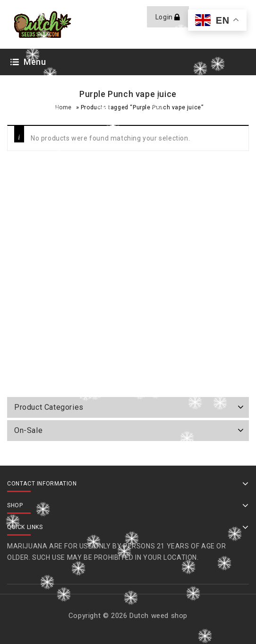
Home (64, 107)
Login (165, 17)
